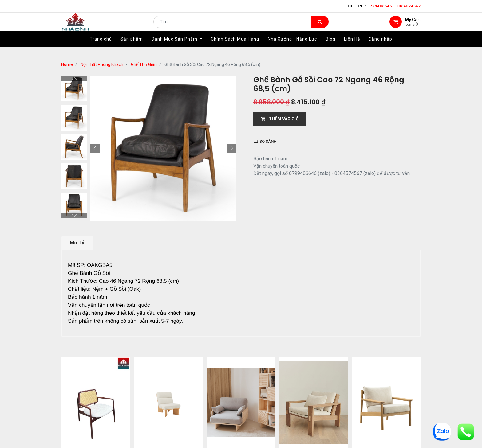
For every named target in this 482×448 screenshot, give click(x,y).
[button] (95, 148)
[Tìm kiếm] (320, 26)
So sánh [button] (265, 141)
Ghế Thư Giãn (144, 64)
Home (67, 64)
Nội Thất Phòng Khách (102, 64)
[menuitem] (101, 48)
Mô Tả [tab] (77, 243)
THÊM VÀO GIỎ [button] (280, 119)
